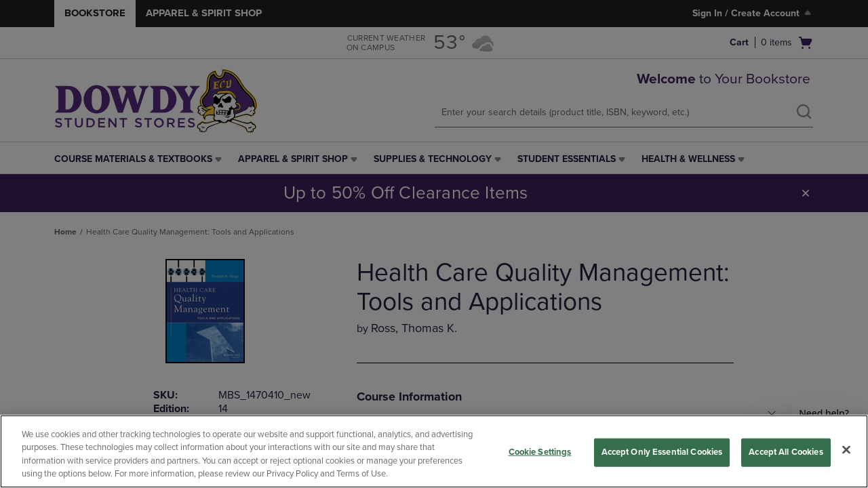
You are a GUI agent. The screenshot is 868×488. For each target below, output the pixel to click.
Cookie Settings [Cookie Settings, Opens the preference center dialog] (540, 452)
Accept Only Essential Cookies (662, 452)
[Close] (846, 449)
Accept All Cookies (786, 452)
